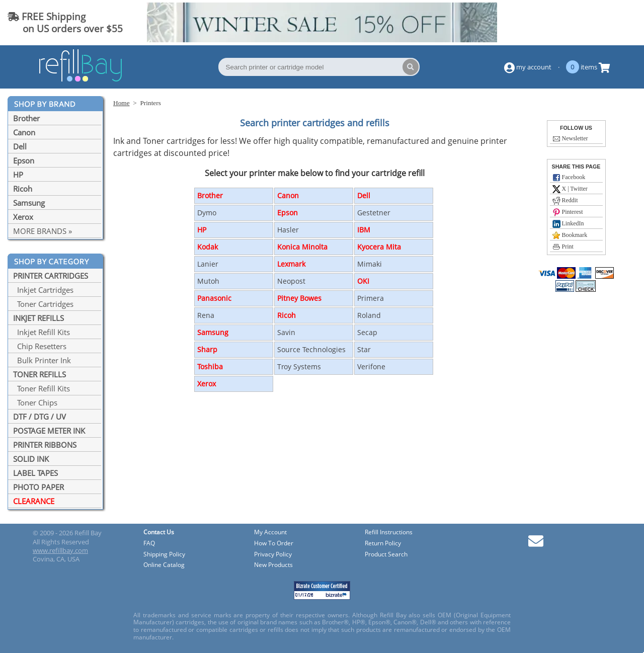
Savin (286, 332)
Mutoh (208, 281)
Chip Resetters (40, 346)
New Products (273, 565)
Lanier (208, 264)
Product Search (386, 555)
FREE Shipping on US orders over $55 (65, 22)
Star (364, 349)
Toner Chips (35, 402)
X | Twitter (570, 189)
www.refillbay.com (60, 550)
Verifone (371, 366)
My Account (270, 533)
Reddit (565, 201)
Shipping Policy (164, 555)
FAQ (149, 544)
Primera (371, 298)
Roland (369, 315)
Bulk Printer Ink (42, 360)
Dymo (207, 213)
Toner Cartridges (43, 304)
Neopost (291, 281)
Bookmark (570, 235)
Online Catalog (164, 565)
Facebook (569, 178)
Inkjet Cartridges (43, 290)
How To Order (274, 544)
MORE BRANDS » (43, 231)
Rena (206, 315)
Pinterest (568, 212)
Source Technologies (311, 349)
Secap (367, 332)
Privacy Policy (273, 555)
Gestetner (374, 213)
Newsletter (570, 139)
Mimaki (370, 264)
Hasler (288, 230)
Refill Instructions (389, 533)
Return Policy (383, 544)
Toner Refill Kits (42, 388)
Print (563, 247)
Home (122, 103)
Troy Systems (299, 366)
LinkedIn (568, 224)
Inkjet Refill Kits (42, 332)
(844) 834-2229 (596, 22)
